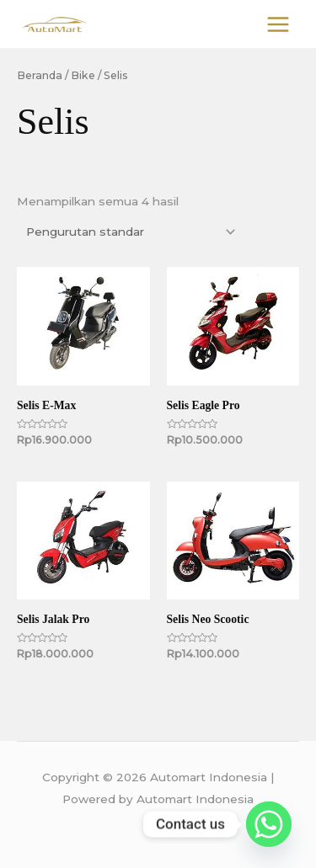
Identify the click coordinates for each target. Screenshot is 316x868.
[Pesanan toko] (128, 232)
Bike (83, 75)
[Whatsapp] (269, 824)
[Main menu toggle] (279, 24)
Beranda (40, 75)
